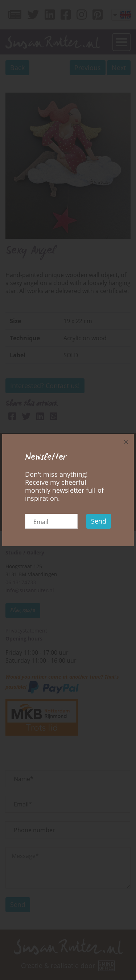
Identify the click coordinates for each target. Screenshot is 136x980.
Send (99, 521)
